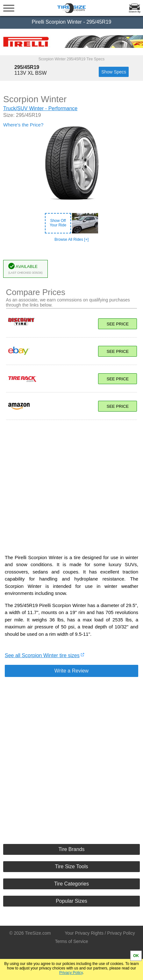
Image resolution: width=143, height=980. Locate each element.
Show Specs (114, 72)
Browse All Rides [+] (71, 239)
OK (136, 956)
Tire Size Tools (71, 866)
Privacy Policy (71, 973)
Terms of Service (71, 941)
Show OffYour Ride (58, 223)
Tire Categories (71, 884)
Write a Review (71, 671)
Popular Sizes (71, 901)
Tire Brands (71, 849)
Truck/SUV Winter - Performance (40, 108)
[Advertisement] (72, 484)
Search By (135, 12)
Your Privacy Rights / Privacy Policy (100, 933)
